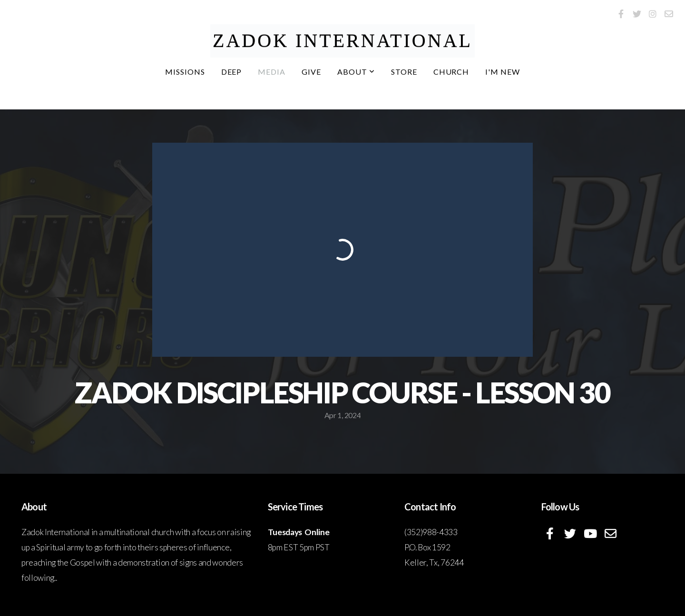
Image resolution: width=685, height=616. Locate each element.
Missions (185, 72)
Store (404, 72)
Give (311, 72)
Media (272, 72)
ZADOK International (342, 41)
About (356, 72)
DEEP (232, 72)
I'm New (503, 72)
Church (451, 72)
